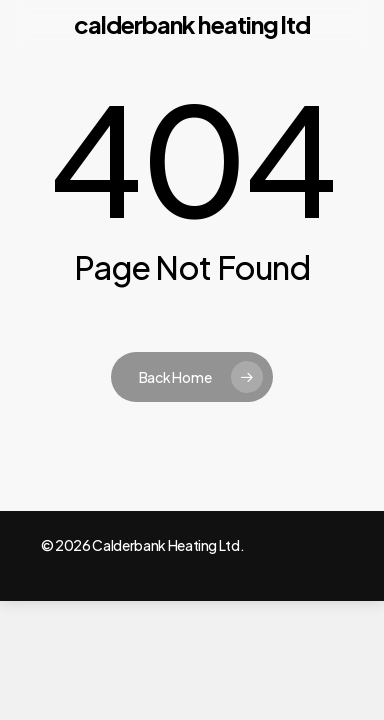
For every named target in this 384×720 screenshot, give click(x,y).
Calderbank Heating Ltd (192, 24)
